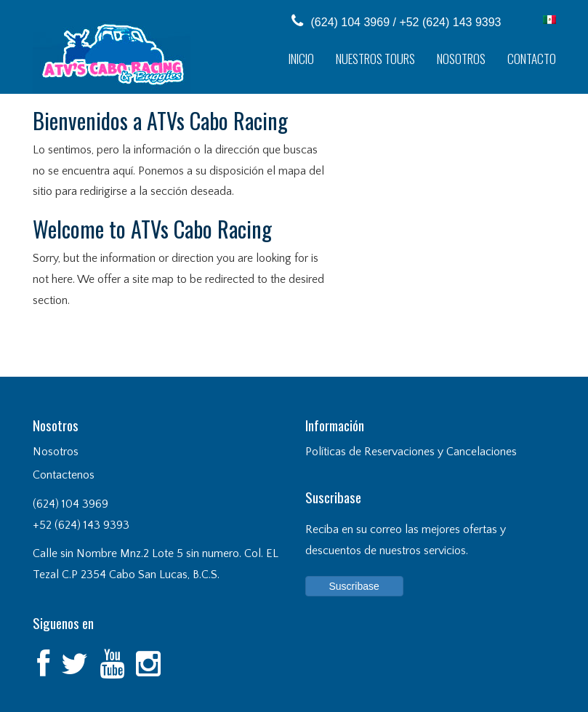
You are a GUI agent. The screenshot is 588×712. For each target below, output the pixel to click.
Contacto (532, 59)
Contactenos (64, 475)
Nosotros (461, 59)
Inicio (301, 59)
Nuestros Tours (375, 59)
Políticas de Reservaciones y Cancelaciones (411, 452)
